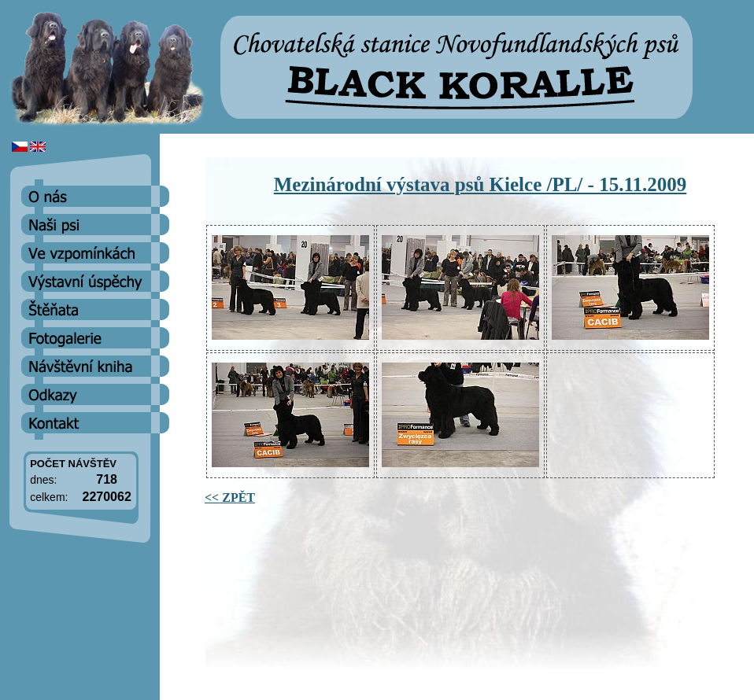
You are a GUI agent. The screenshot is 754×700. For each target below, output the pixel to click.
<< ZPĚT (230, 497)
